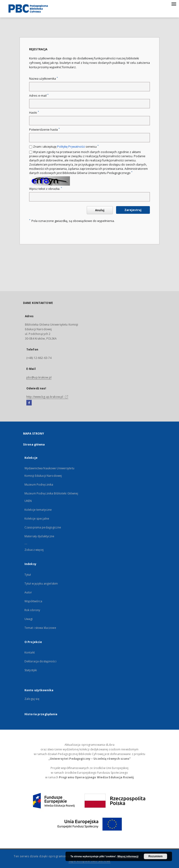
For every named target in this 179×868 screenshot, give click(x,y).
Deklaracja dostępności (40, 661)
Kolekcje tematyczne (38, 510)
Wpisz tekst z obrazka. (46, 189)
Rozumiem (156, 856)
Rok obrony (32, 610)
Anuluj (100, 210)
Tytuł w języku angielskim (41, 584)
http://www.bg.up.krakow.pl (47, 397)
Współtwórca (33, 601)
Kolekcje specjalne (37, 519)
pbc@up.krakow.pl (39, 377)
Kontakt (30, 652)
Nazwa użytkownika (43, 79)
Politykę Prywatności (71, 147)
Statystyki (31, 670)
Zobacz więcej (34, 550)
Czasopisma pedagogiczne (43, 527)
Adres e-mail (39, 96)
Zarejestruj (133, 210)
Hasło (34, 113)
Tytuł (28, 575)
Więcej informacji (128, 856)
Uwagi (29, 619)
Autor (28, 592)
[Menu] (174, 4)
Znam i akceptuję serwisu (66, 147)
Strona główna (34, 444)
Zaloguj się (32, 699)
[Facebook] (29, 403)
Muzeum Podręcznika (39, 485)
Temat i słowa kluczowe (40, 628)
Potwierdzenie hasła (44, 130)
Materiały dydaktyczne (40, 536)
